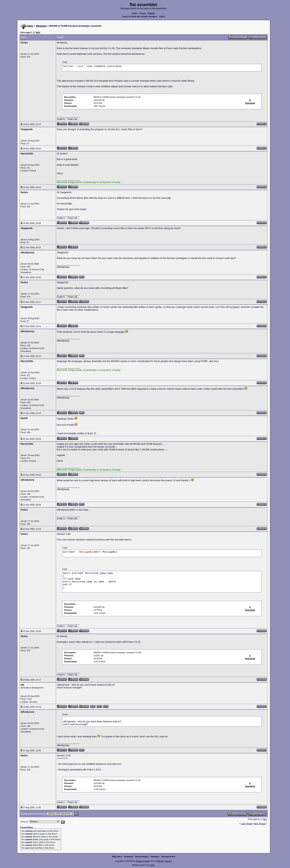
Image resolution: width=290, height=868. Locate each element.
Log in (162, 16)
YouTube (168, 861)
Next (38, 32)
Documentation (142, 857)
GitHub (160, 861)
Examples (155, 857)
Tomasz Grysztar (143, 861)
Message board (168, 857)
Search (142, 13)
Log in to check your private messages (140, 16)
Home (135, 13)
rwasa (152, 865)
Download (128, 857)
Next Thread (260, 824)
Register (151, 13)
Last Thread (247, 824)
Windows (41, 26)
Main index (117, 857)
